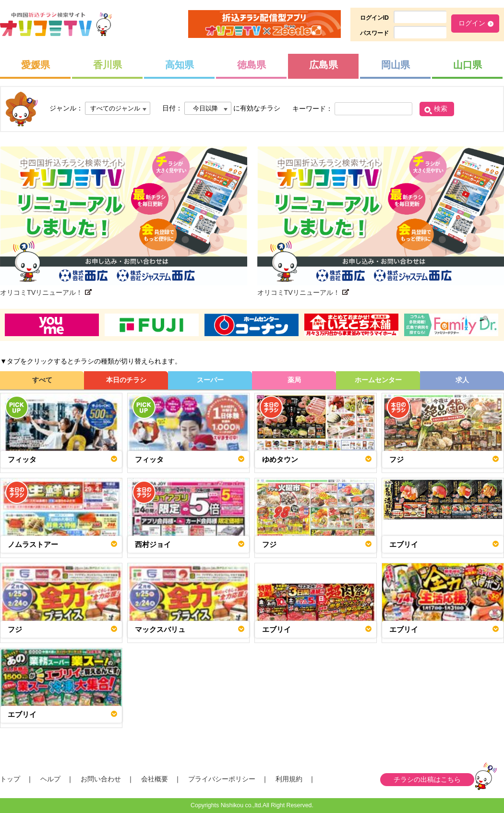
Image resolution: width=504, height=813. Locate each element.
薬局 (294, 380)
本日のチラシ (126, 380)
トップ (10, 779)
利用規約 (289, 779)
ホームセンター (378, 380)
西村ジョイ (153, 544)
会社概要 (155, 779)
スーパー (210, 380)
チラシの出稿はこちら (427, 779)
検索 (441, 109)
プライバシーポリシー (222, 779)
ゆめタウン (280, 459)
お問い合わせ (101, 779)
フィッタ (22, 459)
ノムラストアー (33, 544)
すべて (42, 380)
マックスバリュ (160, 629)
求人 (462, 380)
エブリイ (404, 544)
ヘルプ (50, 779)
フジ (396, 459)
